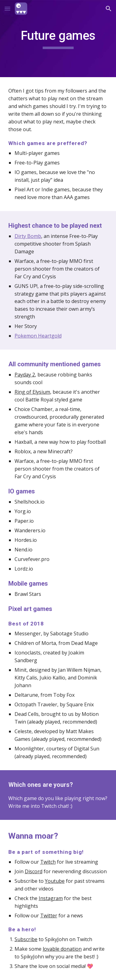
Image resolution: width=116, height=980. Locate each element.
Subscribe (26, 939)
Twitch (48, 862)
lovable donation (62, 949)
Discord (34, 871)
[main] (58, 39)
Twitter (49, 916)
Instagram (51, 898)
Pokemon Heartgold (38, 336)
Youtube (55, 881)
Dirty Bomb (28, 236)
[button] (7, 8)
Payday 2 (25, 375)
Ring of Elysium (32, 392)
